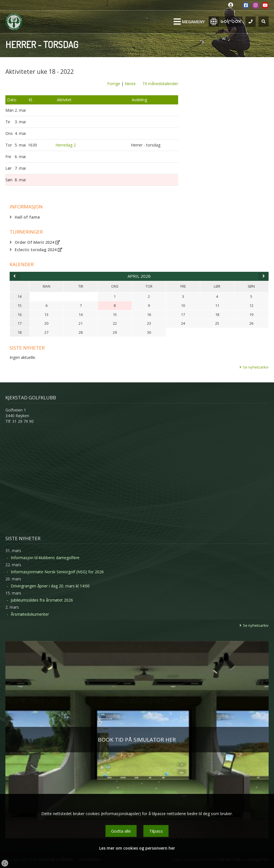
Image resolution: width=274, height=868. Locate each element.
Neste (130, 84)
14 (20, 296)
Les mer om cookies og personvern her (137, 848)
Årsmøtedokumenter (30, 614)
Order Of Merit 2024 (37, 242)
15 (20, 305)
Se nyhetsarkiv (256, 367)
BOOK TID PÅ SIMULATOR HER (137, 740)
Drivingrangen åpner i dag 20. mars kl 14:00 (50, 586)
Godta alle (121, 831)
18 (20, 332)
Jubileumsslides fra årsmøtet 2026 (42, 600)
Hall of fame (27, 217)
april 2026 (139, 276)
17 (20, 323)
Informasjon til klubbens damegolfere (45, 558)
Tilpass (156, 831)
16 (20, 315)
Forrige (114, 84)
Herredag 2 (66, 145)
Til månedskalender (160, 84)
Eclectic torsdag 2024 (38, 250)
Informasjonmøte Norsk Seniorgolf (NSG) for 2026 (57, 572)
